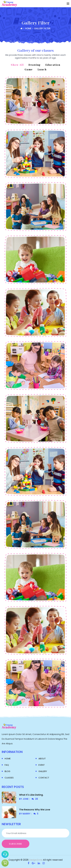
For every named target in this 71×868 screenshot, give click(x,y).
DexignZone (36, 860)
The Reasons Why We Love (35, 810)
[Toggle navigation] (68, 4)
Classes (9, 778)
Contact (44, 778)
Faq (7, 765)
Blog (7, 771)
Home (8, 759)
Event (42, 765)
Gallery (43, 771)
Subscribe (16, 844)
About (42, 759)
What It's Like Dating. (31, 795)
